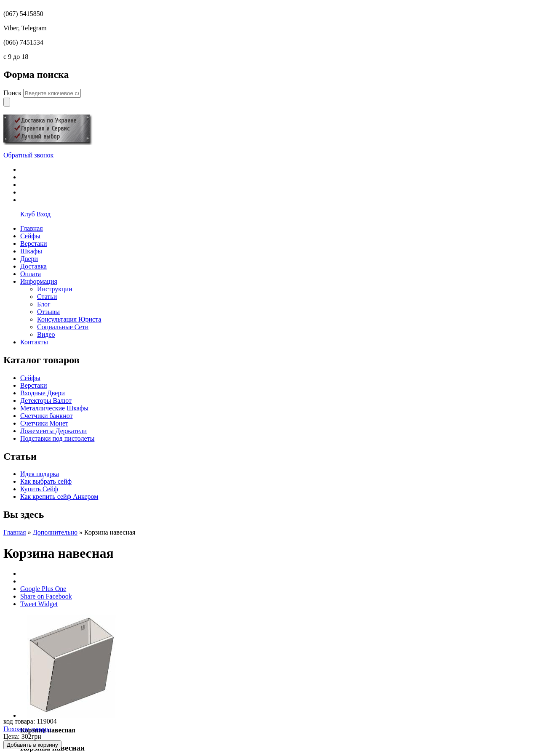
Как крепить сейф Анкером (59, 496)
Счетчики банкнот (46, 416)
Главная (15, 532)
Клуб (28, 214)
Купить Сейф (39, 489)
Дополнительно (55, 532)
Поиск (13, 93)
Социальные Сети (63, 327)
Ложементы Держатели (53, 431)
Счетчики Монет (44, 423)
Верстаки (34, 385)
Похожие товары (27, 729)
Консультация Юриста (69, 319)
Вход (44, 214)
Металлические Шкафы (54, 408)
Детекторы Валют (46, 401)
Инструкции (55, 289)
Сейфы (30, 378)
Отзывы (48, 312)
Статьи (47, 297)
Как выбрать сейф (46, 481)
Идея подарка (40, 474)
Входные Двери (43, 393)
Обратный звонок (28, 155)
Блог (44, 304)
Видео (46, 334)
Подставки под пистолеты (57, 438)
